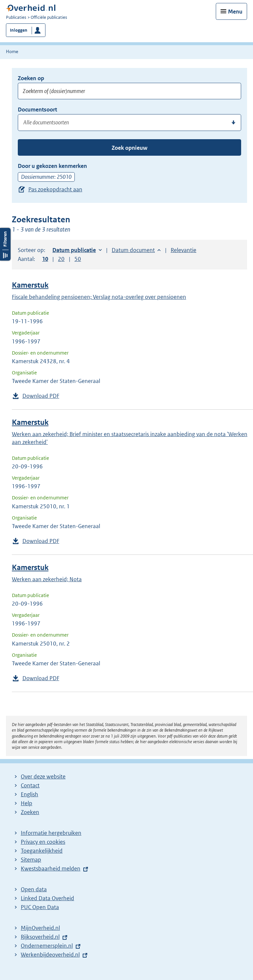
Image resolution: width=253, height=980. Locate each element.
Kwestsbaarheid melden (51, 869)
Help (27, 803)
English (29, 794)
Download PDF (41, 396)
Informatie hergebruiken (51, 833)
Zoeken (30, 812)
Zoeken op (31, 78)
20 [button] (61, 259)
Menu (235, 12)
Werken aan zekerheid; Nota (47, 579)
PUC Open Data (40, 907)
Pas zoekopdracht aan (55, 189)
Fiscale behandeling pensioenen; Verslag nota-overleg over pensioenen (99, 297)
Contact (30, 785)
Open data (34, 889)
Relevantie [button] (183, 250)
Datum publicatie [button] (74, 250)
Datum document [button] (133, 250)
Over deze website (43, 776)
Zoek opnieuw (129, 148)
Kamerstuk (30, 285)
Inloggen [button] (19, 30)
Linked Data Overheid (47, 898)
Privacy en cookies (43, 842)
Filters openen (5, 244)
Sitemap (31, 860)
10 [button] (45, 259)
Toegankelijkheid (42, 851)
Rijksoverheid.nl (40, 937)
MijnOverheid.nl (40, 928)
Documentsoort (37, 110)
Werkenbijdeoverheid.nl (50, 955)
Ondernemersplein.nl (47, 946)
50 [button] (78, 259)
